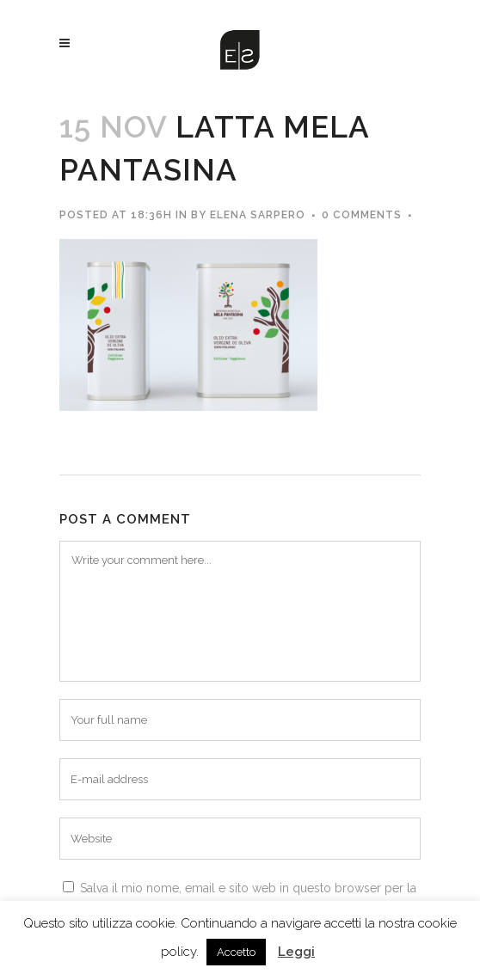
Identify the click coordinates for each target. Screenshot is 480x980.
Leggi (296, 952)
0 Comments (362, 215)
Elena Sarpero (258, 215)
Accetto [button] (236, 952)
